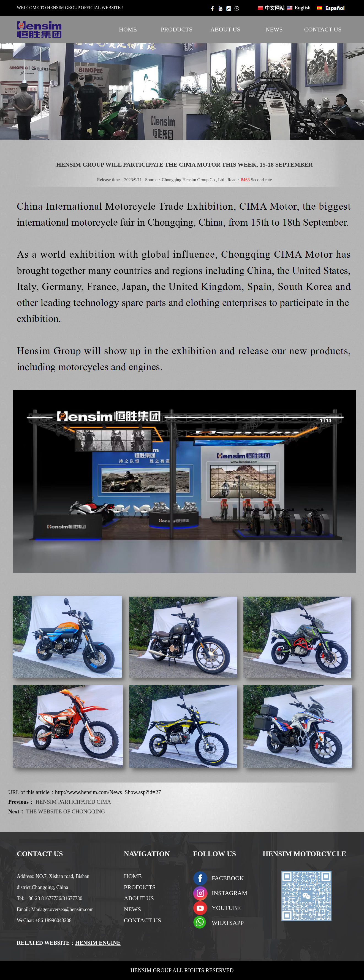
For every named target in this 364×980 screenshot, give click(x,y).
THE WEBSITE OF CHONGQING (66, 811)
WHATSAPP (228, 923)
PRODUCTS (177, 29)
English (303, 8)
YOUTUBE (226, 908)
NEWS (274, 29)
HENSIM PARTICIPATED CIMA (73, 802)
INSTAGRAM (229, 893)
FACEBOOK (228, 878)
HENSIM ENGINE (98, 943)
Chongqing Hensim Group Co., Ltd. (193, 180)
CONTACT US (323, 29)
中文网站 (275, 8)
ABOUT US (225, 29)
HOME (128, 29)
